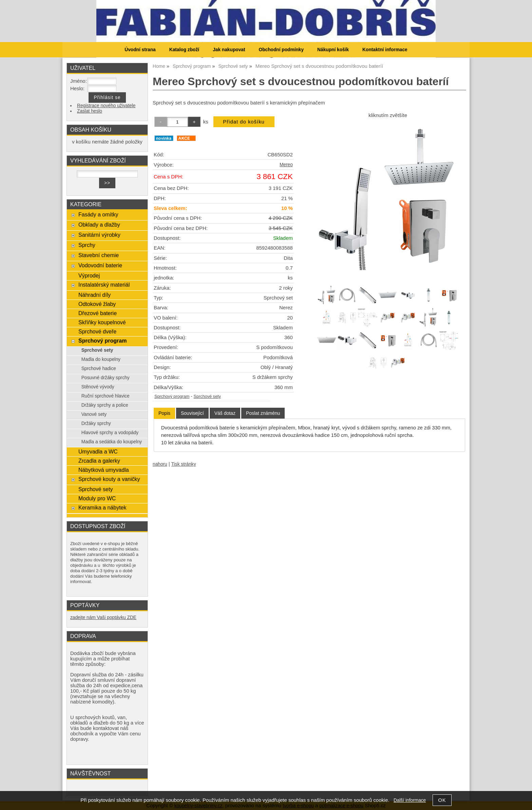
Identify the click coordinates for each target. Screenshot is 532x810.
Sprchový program (172, 397)
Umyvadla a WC (98, 451)
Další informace (410, 800)
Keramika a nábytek (102, 507)
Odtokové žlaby (97, 304)
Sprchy (87, 245)
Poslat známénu (263, 413)
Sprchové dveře (97, 331)
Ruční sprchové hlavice (106, 396)
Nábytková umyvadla (104, 470)
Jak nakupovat (229, 50)
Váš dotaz (225, 413)
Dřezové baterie (98, 313)
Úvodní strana (140, 50)
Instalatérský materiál (104, 285)
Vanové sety (94, 414)
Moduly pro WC (97, 498)
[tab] (164, 413)
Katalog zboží (184, 50)
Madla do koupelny (101, 359)
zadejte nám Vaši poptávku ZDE (103, 618)
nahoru (160, 464)
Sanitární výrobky (99, 235)
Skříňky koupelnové (102, 322)
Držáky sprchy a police (105, 405)
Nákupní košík (333, 50)
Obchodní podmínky (281, 50)
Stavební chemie (99, 255)
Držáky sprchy (96, 423)
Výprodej (89, 275)
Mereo (286, 165)
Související (192, 413)
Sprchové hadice (99, 369)
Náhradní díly (94, 295)
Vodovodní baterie (100, 265)
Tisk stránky (184, 464)
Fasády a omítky (98, 214)
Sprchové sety (207, 397)
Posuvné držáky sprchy (106, 378)
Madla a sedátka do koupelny (112, 442)
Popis (164, 413)
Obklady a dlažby (99, 225)
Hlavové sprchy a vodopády (110, 433)
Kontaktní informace (385, 50)
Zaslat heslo (90, 111)
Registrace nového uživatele (106, 106)
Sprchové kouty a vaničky (109, 479)
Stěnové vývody (98, 387)
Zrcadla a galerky (99, 461)
